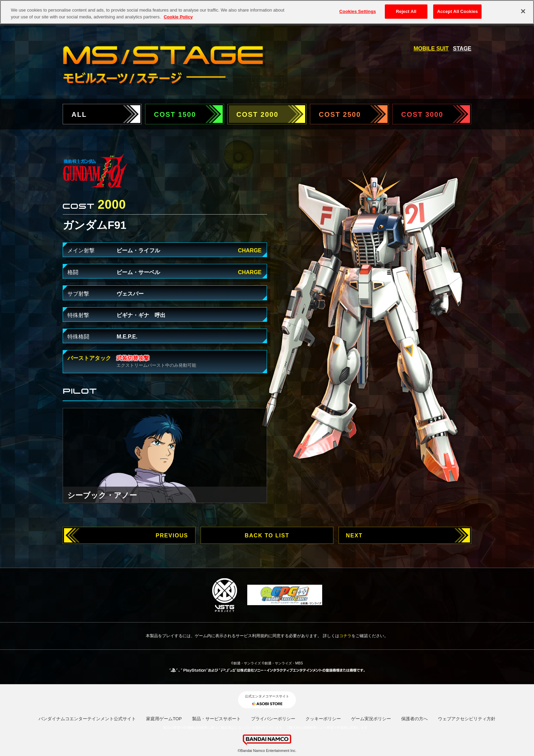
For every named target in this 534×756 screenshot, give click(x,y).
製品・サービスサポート (216, 719)
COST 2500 (340, 114)
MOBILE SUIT (431, 49)
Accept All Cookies (457, 10)
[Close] (523, 10)
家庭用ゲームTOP (164, 719)
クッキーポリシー (323, 719)
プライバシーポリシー (273, 719)
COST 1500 (175, 114)
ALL (79, 114)
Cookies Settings (358, 10)
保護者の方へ (414, 719)
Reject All (406, 10)
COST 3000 (422, 114)
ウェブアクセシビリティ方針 (467, 719)
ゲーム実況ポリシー (371, 719)
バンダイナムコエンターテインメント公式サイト (87, 719)
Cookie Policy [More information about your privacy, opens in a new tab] (178, 15)
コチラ (345, 636)
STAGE (462, 49)
